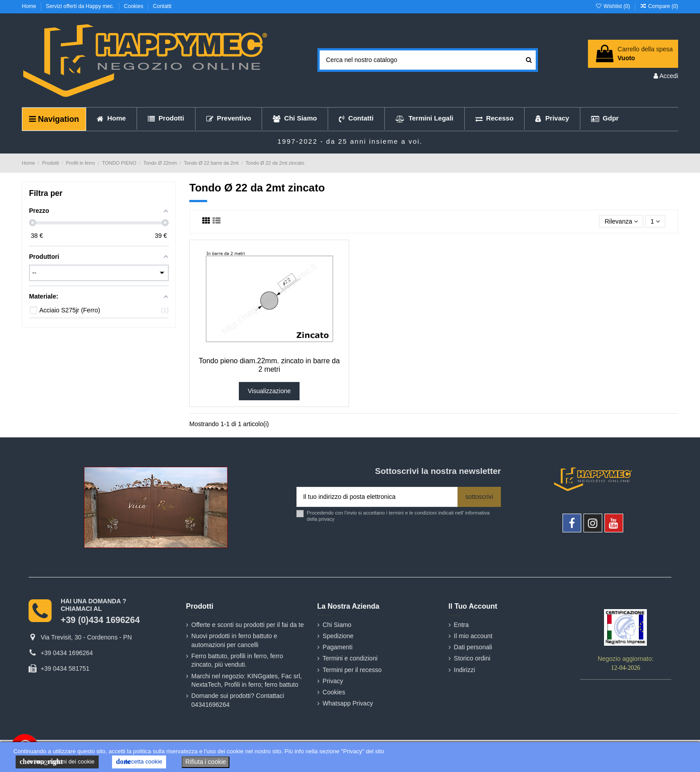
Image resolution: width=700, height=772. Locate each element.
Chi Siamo (337, 625)
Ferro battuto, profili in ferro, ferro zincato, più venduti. (237, 660)
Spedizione (338, 636)
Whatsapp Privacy (348, 703)
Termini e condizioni (350, 658)
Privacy (333, 681)
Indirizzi (465, 670)
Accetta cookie (139, 762)
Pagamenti (338, 647)
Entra (461, 625)
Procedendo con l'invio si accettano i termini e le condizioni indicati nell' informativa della (398, 516)
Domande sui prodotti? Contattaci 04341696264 (238, 700)
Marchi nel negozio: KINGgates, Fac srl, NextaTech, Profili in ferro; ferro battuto (247, 681)
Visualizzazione (269, 391)
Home (30, 6)
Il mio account (473, 636)
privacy (327, 519)
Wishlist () (613, 6)
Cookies (135, 6)
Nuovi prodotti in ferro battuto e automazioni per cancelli (234, 640)
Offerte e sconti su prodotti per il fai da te (248, 625)
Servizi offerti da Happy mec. (81, 6)
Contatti (162, 6)
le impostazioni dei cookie (57, 762)
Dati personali (473, 647)
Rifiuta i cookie (206, 762)
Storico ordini (472, 658)
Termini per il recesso (352, 670)
